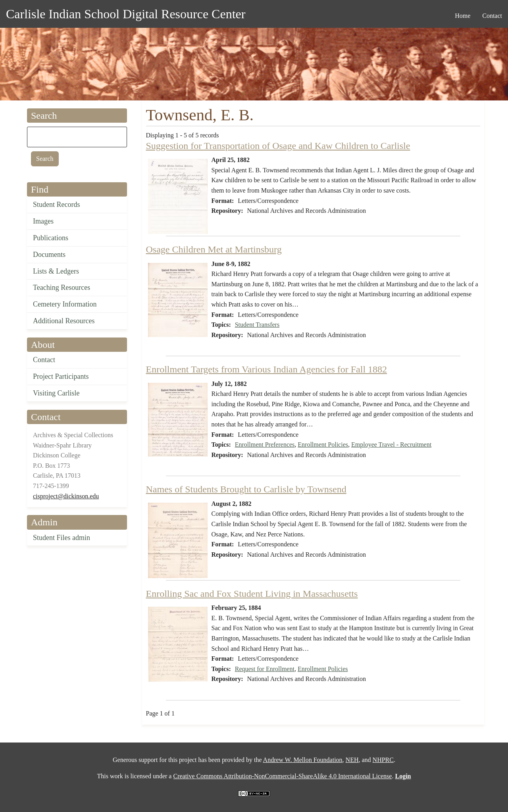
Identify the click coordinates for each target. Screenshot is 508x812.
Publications (51, 238)
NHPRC (383, 760)
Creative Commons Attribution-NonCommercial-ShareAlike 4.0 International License (282, 776)
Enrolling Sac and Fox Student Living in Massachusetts (252, 594)
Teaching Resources (62, 287)
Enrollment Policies (323, 445)
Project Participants (61, 376)
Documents (49, 255)
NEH (352, 760)
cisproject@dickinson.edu (66, 496)
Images (43, 221)
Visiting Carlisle (56, 393)
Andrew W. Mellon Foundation (303, 760)
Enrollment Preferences (265, 445)
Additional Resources (64, 321)
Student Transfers (257, 325)
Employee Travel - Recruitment (391, 445)
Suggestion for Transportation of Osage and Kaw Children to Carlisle (278, 146)
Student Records (57, 204)
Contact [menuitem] (492, 16)
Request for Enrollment (265, 669)
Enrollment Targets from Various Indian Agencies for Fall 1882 (267, 369)
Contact (44, 360)
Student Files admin (62, 538)
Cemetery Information (65, 304)
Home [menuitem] (463, 16)
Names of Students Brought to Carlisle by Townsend (246, 489)
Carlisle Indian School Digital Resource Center (126, 14)
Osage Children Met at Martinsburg (214, 249)
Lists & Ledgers (56, 271)
